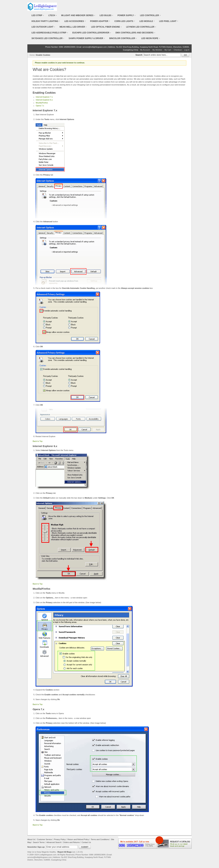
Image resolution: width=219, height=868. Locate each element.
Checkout (178, 50)
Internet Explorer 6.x (44, 100)
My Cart (168, 50)
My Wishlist (157, 50)
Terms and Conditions (100, 839)
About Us (31, 839)
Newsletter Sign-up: (36, 847)
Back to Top (38, 441)
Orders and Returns (71, 842)
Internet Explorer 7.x (44, 97)
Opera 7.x (40, 106)
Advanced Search (54, 842)
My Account (145, 50)
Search (139, 55)
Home (32, 55)
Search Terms (39, 842)
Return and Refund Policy (78, 839)
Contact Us (86, 842)
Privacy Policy (60, 839)
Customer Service (44, 839)
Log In (187, 50)
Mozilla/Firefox (42, 103)
